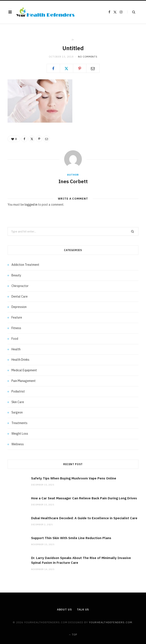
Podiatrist (18, 391)
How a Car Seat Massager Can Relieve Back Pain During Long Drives (84, 498)
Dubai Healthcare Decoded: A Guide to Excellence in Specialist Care (84, 518)
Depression (19, 307)
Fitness (16, 328)
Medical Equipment (24, 370)
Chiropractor (20, 286)
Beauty (16, 275)
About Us (64, 610)
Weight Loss (20, 434)
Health (16, 349)
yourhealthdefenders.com (111, 622)
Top (73, 635)
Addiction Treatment (25, 265)
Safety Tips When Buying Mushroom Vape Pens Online (74, 478)
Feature (17, 317)
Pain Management (24, 381)
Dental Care (20, 296)
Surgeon (17, 412)
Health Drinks (20, 360)
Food (15, 339)
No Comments (88, 57)
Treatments (19, 423)
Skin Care (18, 402)
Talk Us (83, 610)
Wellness (18, 444)
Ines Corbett (73, 181)
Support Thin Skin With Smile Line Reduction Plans (71, 538)
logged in (31, 205)
